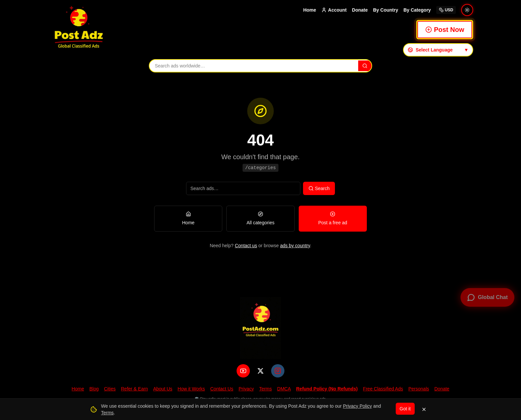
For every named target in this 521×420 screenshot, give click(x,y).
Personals (419, 389)
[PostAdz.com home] (260, 328)
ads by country (295, 246)
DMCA (284, 389)
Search (319, 188)
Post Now (445, 30)
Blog (94, 389)
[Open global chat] (487, 297)
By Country (386, 10)
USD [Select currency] (446, 10)
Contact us (246, 246)
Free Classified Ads (383, 389)
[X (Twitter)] (260, 371)
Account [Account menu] (334, 10)
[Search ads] (253, 66)
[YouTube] (243, 371)
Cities (110, 389)
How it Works (191, 389)
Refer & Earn (134, 389)
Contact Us (222, 389)
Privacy (246, 389)
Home (310, 10)
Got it (405, 409)
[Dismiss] (424, 409)
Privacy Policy (357, 406)
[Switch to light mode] (467, 10)
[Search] (365, 66)
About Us (163, 389)
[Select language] (438, 50)
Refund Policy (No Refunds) (327, 389)
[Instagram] (278, 371)
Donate (360, 10)
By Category (417, 10)
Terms (265, 389)
